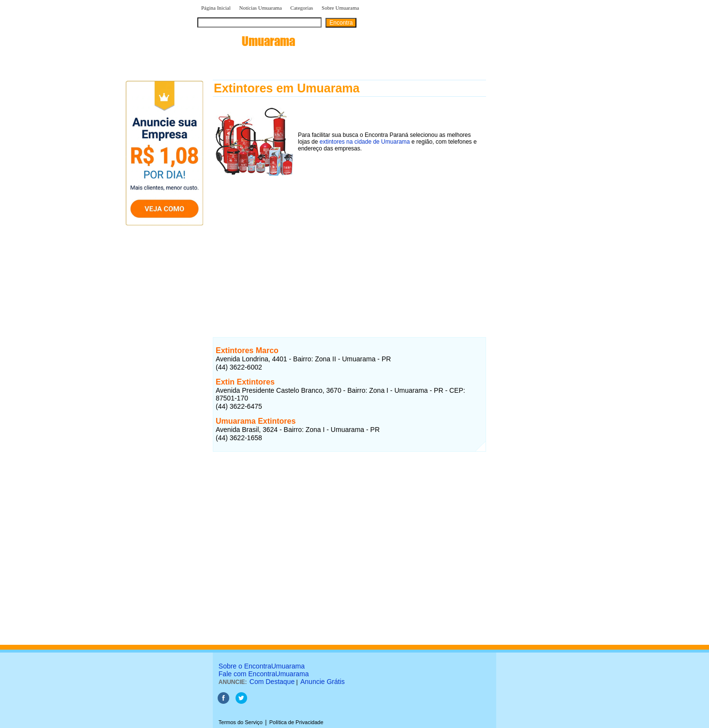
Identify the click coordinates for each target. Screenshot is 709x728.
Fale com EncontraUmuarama (264, 674)
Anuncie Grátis (323, 682)
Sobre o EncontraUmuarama (262, 666)
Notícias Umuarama (260, 8)
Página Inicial (216, 8)
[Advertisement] (349, 246)
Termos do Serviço (241, 722)
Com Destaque (272, 682)
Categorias (302, 8)
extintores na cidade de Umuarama (365, 142)
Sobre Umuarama (340, 8)
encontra (246, 41)
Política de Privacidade (296, 722)
